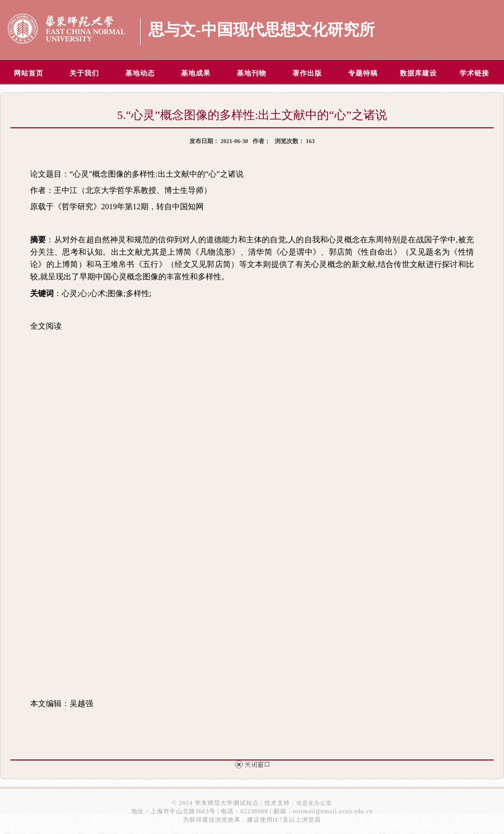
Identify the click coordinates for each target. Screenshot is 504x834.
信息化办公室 (314, 803)
